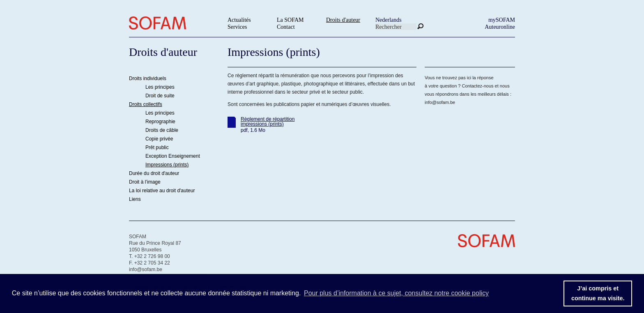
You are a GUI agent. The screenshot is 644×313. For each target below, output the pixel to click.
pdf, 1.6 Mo (253, 130)
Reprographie (160, 122)
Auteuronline (500, 27)
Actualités (239, 20)
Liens (135, 199)
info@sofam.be (440, 102)
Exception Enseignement (173, 156)
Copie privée (159, 139)
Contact (286, 27)
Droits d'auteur (343, 20)
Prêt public (157, 147)
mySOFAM (502, 20)
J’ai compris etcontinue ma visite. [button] (598, 293)
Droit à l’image (145, 182)
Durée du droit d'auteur (154, 173)
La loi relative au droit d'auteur (162, 191)
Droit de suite (160, 96)
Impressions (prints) (167, 165)
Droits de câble (162, 130)
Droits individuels (148, 78)
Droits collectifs (146, 104)
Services (237, 27)
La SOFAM (290, 20)
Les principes (160, 87)
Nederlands (389, 20)
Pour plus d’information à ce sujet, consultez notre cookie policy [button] (396, 293)
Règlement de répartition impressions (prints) (268, 122)
